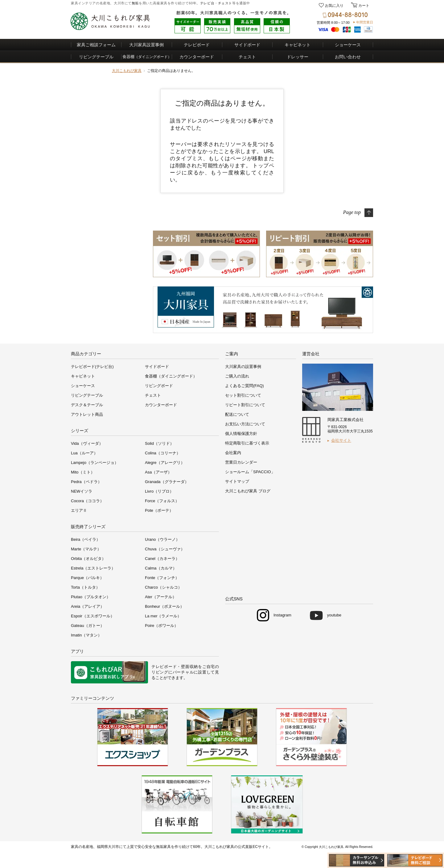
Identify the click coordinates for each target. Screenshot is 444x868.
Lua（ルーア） (84, 453)
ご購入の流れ (237, 376)
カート (363, 6)
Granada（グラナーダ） (167, 482)
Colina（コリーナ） (163, 453)
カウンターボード (197, 57)
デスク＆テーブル (87, 405)
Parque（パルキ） (87, 578)
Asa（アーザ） (158, 472)
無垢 (135, 3)
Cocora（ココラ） (87, 501)
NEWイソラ (82, 491)
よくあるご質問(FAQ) (245, 386)
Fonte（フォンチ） (162, 578)
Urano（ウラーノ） (162, 539)
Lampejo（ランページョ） (95, 463)
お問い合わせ (348, 57)
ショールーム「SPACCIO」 (250, 472)
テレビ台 (207, 3)
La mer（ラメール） (163, 616)
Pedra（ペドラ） (86, 482)
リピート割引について (245, 405)
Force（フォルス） (162, 501)
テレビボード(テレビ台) (92, 367)
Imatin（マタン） (86, 635)
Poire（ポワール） (162, 626)
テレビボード (197, 45)
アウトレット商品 (87, 414)
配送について (237, 414)
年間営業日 (365, 22)
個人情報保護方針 (241, 434)
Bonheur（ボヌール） (164, 606)
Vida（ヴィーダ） (87, 443)
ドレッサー (298, 57)
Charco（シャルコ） (163, 587)
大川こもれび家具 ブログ (248, 491)
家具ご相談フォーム (96, 45)
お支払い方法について (245, 424)
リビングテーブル (96, 57)
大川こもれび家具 (127, 71)
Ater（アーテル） (161, 597)
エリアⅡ (79, 510)
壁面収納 (189, 667)
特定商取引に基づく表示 (247, 443)
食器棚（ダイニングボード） (171, 376)
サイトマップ (237, 481)
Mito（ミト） (83, 472)
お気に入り (334, 6)
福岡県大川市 (108, 847)
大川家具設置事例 (146, 45)
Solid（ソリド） (159, 443)
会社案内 (233, 453)
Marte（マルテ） (86, 549)
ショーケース (348, 45)
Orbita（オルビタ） (88, 559)
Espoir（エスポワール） (93, 616)
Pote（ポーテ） (159, 510)
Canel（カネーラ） (162, 559)
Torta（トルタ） (85, 587)
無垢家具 (163, 847)
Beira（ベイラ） (86, 539)
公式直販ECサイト (253, 847)
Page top (352, 212)
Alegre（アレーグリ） (165, 463)
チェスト (225, 3)
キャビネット (298, 45)
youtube (334, 615)
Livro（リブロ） (159, 491)
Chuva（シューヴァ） (165, 549)
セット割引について (243, 395)
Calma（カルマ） (161, 568)
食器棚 (147, 57)
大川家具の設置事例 (243, 367)
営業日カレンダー (241, 462)
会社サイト (341, 440)
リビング (160, 672)
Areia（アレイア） (88, 606)
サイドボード (247, 45)
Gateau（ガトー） (88, 626)
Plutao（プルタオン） (91, 597)
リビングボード (159, 386)
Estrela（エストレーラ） (93, 568)
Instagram (282, 615)
